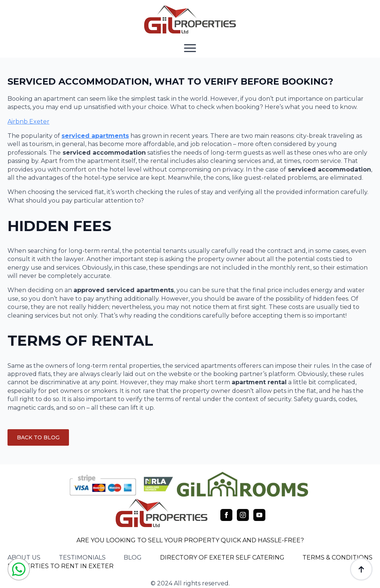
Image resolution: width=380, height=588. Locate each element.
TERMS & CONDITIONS (337, 557)
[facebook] (226, 515)
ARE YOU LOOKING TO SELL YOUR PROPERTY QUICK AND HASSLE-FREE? (190, 540)
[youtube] (259, 515)
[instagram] (243, 515)
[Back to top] (361, 569)
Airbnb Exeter (28, 122)
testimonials (82, 557)
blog (133, 557)
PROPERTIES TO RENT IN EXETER (61, 566)
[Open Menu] (190, 48)
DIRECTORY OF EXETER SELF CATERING (222, 557)
